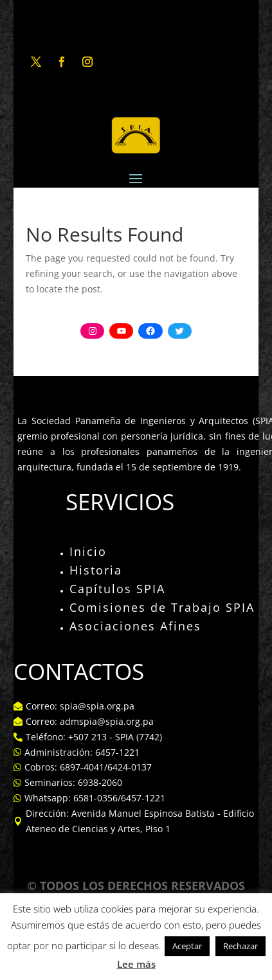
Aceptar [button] (187, 946)
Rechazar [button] (240, 946)
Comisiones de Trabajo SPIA (162, 607)
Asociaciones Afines (135, 626)
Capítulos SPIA (117, 589)
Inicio (88, 551)
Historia (96, 570)
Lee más (136, 964)
